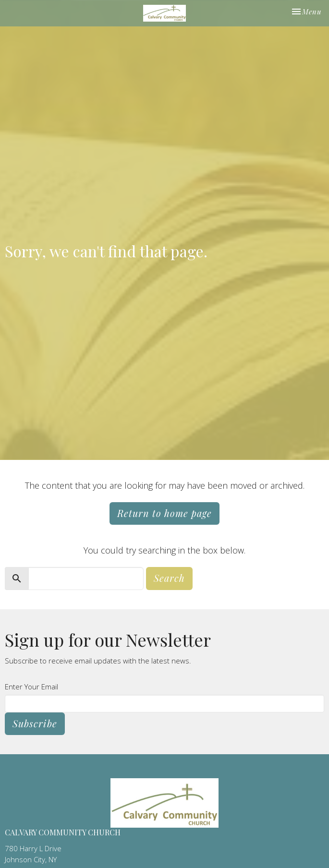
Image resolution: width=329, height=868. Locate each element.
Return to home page (164, 513)
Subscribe (35, 723)
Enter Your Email (31, 687)
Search (169, 578)
